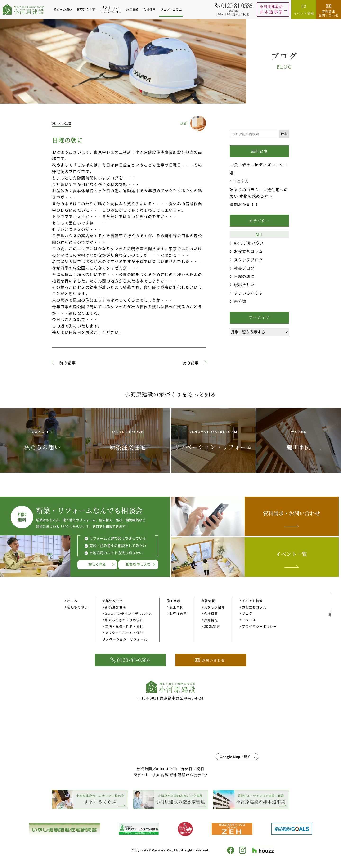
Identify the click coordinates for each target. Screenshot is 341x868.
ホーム (72, 601)
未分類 (240, 301)
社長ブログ (244, 268)
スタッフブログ (249, 260)
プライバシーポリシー (259, 626)
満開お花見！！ (244, 204)
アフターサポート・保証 (124, 633)
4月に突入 (239, 181)
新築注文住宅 (116, 607)
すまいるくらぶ (249, 293)
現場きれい (244, 285)
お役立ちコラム (249, 251)
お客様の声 (178, 613)
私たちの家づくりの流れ (124, 620)
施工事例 (176, 607)
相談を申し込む (138, 564)
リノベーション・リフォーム (125, 639)
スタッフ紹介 (215, 607)
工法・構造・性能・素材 (124, 626)
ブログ (247, 613)
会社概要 (211, 613)
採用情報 (211, 620)
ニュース (249, 620)
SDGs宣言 (212, 626)
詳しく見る (97, 564)
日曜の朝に (244, 276)
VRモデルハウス (249, 243)
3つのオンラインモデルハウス (129, 613)
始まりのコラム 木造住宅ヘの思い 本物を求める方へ (259, 193)
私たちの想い (63, 9)
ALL (259, 234)
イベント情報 (252, 601)
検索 (284, 134)
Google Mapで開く (235, 757)
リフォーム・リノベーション (111, 9)
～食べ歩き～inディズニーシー (259, 165)
